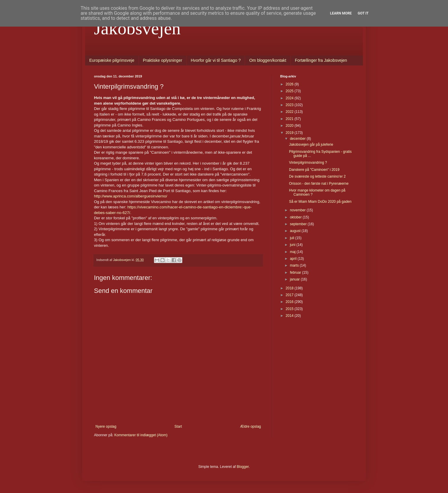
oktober (296, 217)
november (298, 210)
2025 (290, 91)
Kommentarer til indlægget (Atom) (141, 435)
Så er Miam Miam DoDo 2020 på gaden (320, 202)
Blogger (243, 467)
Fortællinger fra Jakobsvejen (321, 60)
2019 (290, 133)
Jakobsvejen (137, 28)
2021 (290, 119)
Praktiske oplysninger (163, 60)
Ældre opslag (250, 426)
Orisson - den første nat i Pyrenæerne (319, 184)
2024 (290, 98)
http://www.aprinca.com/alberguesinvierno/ (131, 196)
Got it (363, 13)
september (299, 224)
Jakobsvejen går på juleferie (311, 145)
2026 (290, 84)
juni (293, 245)
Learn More (341, 13)
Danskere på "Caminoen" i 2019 (314, 170)
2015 (290, 309)
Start (178, 426)
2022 (290, 112)
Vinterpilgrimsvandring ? (308, 163)
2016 (290, 302)
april (294, 259)
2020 (290, 126)
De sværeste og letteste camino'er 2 (317, 176)
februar (296, 273)
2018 (290, 288)
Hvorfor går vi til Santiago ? (216, 60)
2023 (290, 105)
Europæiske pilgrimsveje (112, 60)
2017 (290, 295)
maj (293, 252)
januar (295, 279)
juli (293, 238)
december (298, 139)
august (296, 231)
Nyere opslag (106, 426)
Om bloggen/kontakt (268, 60)
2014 (290, 316)
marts (295, 265)
